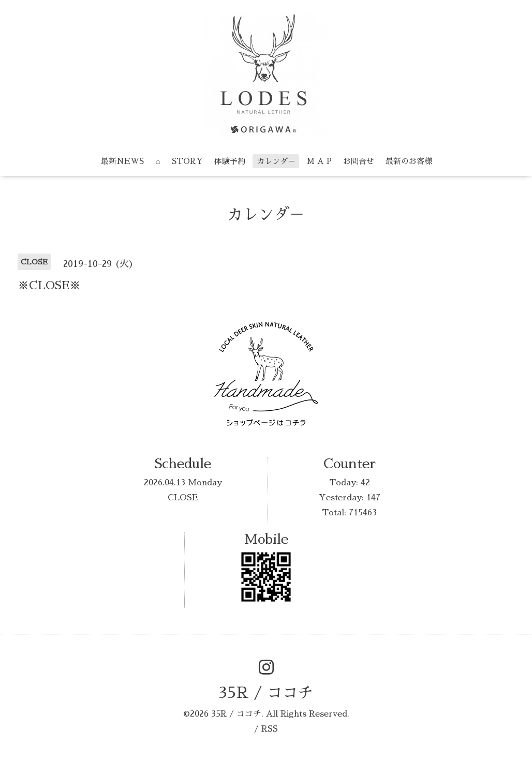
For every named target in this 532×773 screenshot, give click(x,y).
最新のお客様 (409, 161)
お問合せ (359, 161)
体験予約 (230, 161)
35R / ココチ (266, 693)
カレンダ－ (276, 161)
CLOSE (183, 498)
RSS (270, 729)
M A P (319, 161)
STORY (187, 161)
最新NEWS (122, 161)
